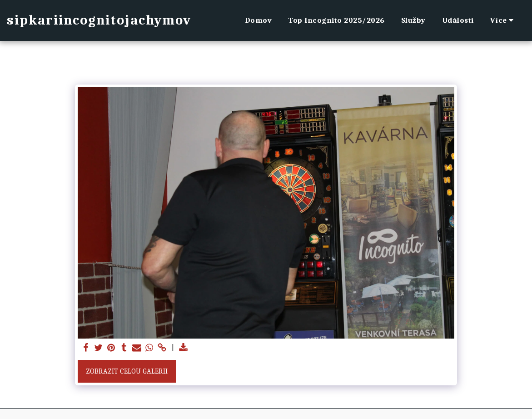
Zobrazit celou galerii (127, 371)
